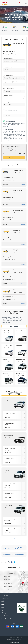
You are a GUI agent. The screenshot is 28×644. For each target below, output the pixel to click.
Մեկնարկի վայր (8, 58)
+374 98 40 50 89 (8, 583)
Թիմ (3, 607)
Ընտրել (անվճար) (9, 105)
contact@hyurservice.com (10, 590)
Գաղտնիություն (6, 619)
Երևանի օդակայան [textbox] (11, 61)
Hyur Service (4, 3)
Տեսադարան (14, 326)
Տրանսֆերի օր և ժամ (9, 88)
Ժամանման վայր (9, 67)
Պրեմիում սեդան (7, 345)
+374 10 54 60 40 (8, 577)
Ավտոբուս (5, 374)
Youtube (21, 632)
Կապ (3, 604)
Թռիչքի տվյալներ (9, 75)
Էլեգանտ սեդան (20, 331)
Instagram (16, 632)
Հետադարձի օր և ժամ (9, 113)
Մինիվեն (5, 359)
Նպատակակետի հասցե (10, 82)
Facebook (12, 632)
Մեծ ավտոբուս (20, 374)
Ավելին (13, 539)
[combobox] (14, 61)
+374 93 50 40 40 (8, 580)
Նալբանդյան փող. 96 (9, 573)
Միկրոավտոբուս (20, 359)
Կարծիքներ (5, 598)
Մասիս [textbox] (6, 70)
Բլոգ (3, 610)
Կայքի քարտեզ (14, 642)
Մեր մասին (5, 595)
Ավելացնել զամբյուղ (14, 158)
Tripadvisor (7, 632)
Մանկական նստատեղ (10, 102)
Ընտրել (23, 184)
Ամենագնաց (19, 345)
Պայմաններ (5, 616)
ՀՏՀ (3, 601)
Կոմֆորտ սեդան (7, 331)
